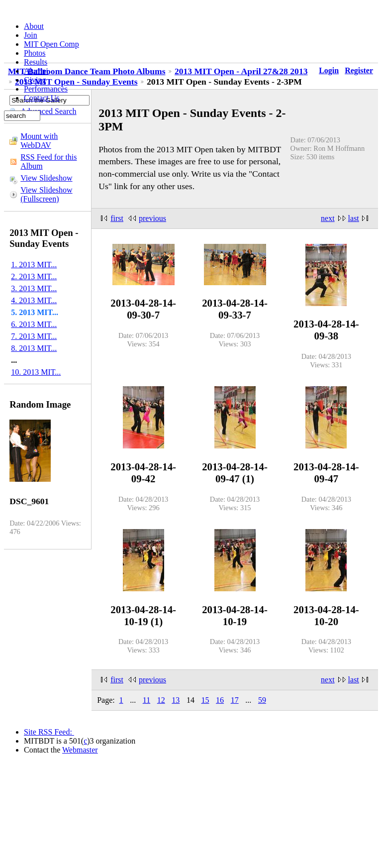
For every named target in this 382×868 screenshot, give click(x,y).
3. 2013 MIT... (34, 288)
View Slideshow (46, 178)
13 (176, 700)
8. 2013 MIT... (34, 348)
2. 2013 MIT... (34, 276)
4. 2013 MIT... (34, 300)
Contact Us (42, 98)
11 (146, 700)
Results (36, 62)
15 (205, 700)
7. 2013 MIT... (34, 336)
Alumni (36, 71)
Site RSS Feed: (49, 732)
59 (262, 700)
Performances (46, 89)
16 (220, 700)
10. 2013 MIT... (36, 372)
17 (235, 700)
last (354, 218)
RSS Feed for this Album (48, 162)
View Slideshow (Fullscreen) (46, 194)
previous (152, 218)
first (117, 218)
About (34, 26)
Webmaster (80, 750)
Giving (35, 80)
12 (161, 700)
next (328, 218)
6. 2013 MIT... (34, 324)
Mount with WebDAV (39, 141)
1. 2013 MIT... (34, 265)
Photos (35, 53)
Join (31, 35)
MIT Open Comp (51, 44)
